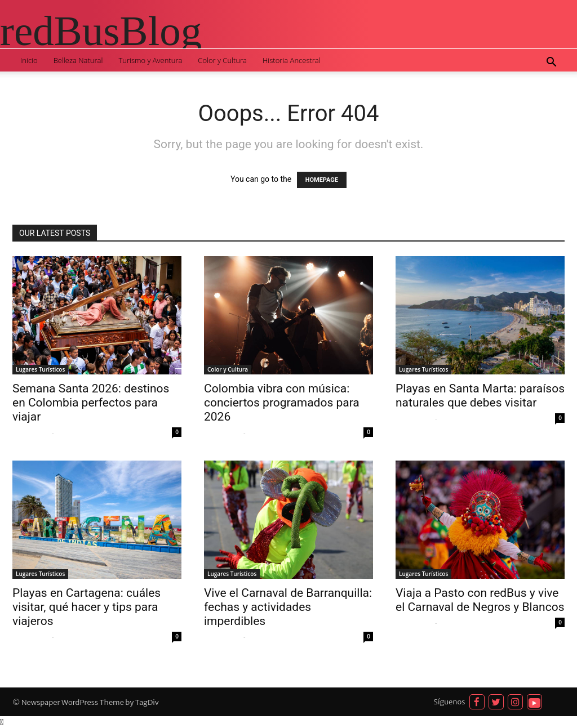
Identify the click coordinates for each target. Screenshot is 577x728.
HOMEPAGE (322, 180)
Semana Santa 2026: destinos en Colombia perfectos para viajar (91, 403)
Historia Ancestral (292, 60)
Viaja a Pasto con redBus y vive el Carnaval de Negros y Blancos (480, 600)
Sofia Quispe (31, 432)
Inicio (29, 60)
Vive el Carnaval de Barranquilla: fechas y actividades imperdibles (288, 607)
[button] (551, 63)
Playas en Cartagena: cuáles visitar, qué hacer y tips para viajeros (86, 607)
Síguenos (450, 702)
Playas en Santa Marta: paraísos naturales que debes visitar (480, 396)
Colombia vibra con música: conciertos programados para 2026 (282, 403)
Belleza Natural (78, 60)
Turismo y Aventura (150, 60)
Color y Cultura (222, 60)
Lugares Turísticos (40, 369)
